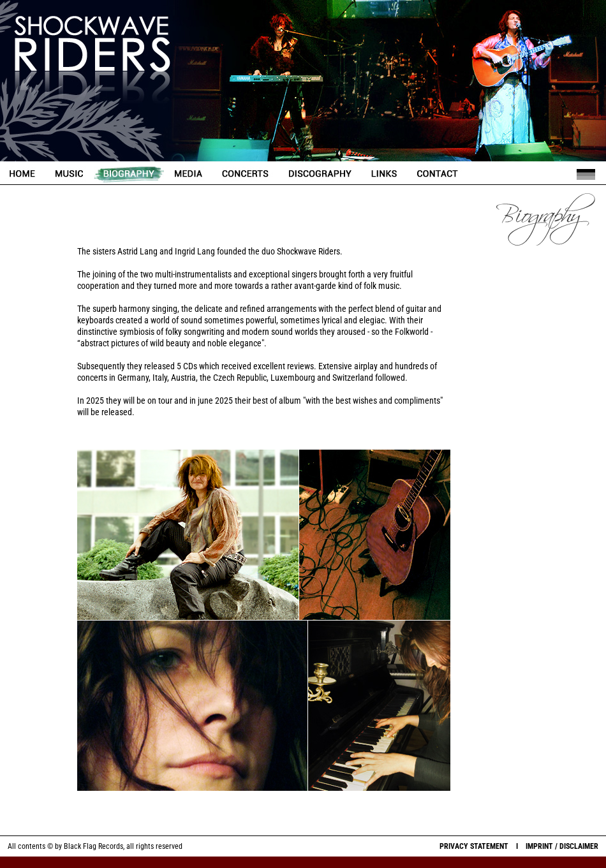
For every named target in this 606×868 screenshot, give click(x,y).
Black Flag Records (93, 846)
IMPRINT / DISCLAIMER (562, 846)
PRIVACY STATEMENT (474, 846)
